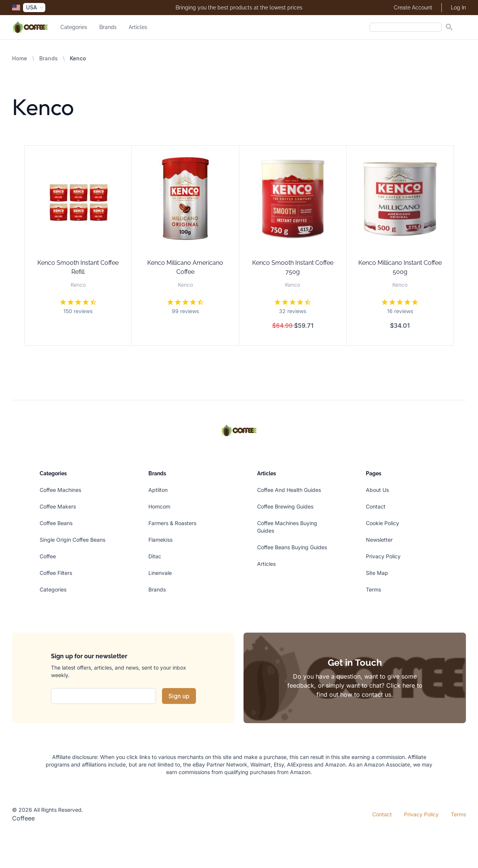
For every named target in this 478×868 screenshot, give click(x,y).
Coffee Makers (58, 506)
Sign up (179, 696)
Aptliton (158, 490)
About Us (377, 490)
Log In (458, 8)
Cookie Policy (382, 523)
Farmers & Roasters (172, 523)
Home (20, 58)
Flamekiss (160, 540)
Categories (74, 27)
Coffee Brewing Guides (285, 506)
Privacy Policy (383, 556)
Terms (373, 589)
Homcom (159, 506)
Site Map (377, 573)
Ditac (155, 556)
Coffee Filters (56, 573)
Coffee (48, 556)
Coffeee (23, 818)
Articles (138, 27)
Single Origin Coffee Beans (72, 540)
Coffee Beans (56, 523)
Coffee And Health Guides (289, 490)
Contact (376, 506)
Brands (108, 27)
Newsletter (379, 540)
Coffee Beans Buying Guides (292, 547)
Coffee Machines (60, 490)
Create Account (413, 8)
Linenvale (160, 573)
